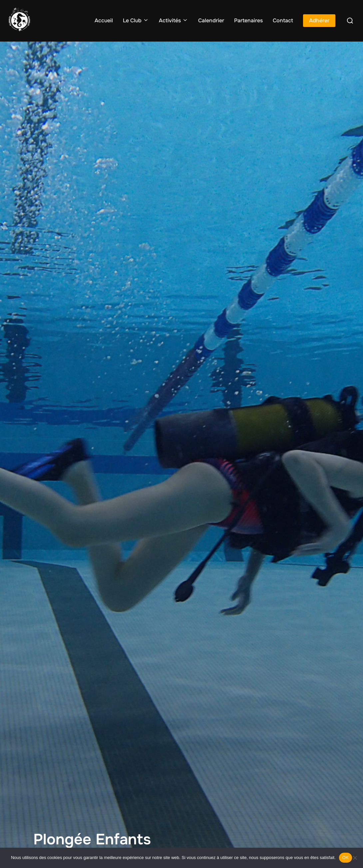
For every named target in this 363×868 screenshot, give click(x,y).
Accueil (104, 20)
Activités (174, 20)
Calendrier (211, 20)
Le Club (136, 20)
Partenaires (248, 20)
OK (346, 858)
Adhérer (319, 20)
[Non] (355, 858)
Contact (283, 20)
